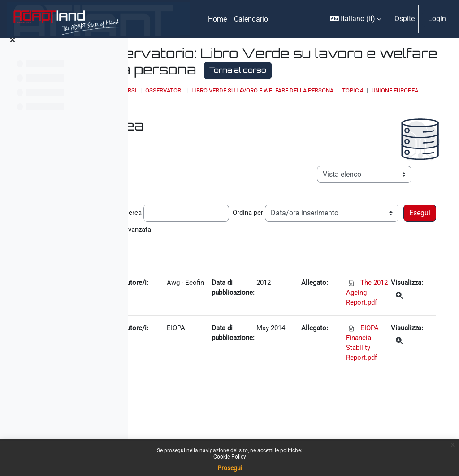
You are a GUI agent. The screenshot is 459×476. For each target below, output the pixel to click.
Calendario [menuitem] (251, 19)
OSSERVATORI (263, 106)
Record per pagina (179, 229)
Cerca (255, 229)
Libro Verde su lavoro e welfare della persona (362, 106)
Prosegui (230, 468)
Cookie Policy (230, 457)
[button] (355, 19)
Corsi (227, 106)
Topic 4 (214, 115)
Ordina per (372, 229)
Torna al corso (232, 86)
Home (203, 106)
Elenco (298, 115)
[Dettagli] (408, 328)
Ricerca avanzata (178, 260)
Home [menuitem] (217, 19)
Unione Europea (256, 115)
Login (437, 19)
